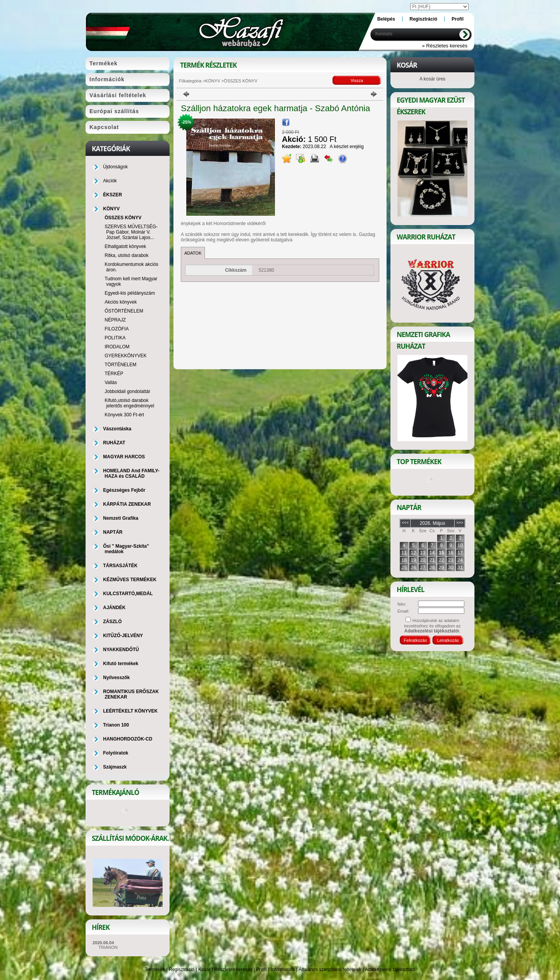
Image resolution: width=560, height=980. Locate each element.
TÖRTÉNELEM (121, 365)
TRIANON (108, 947)
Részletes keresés (233, 970)
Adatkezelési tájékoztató (390, 970)
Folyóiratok (116, 753)
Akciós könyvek (121, 302)
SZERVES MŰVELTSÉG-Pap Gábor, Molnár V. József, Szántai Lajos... (131, 232)
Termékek (155, 970)
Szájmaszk (115, 767)
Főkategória (190, 81)
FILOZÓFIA (117, 329)
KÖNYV (213, 81)
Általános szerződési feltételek (330, 970)
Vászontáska (117, 429)
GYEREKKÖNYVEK (126, 356)
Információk (283, 970)
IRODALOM (117, 347)
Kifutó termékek (121, 664)
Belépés (386, 19)
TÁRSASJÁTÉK (120, 566)
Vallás (111, 383)
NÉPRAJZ (115, 320)
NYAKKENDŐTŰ (121, 650)
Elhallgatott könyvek (125, 246)
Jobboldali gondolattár (127, 391)
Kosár (204, 970)
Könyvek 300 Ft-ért (124, 415)
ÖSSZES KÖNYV (123, 218)
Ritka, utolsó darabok (127, 255)
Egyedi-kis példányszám (130, 293)
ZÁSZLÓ (112, 622)
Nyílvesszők (116, 678)
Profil (262, 970)
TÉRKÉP (114, 374)
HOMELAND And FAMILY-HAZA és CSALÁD (131, 473)
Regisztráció (182, 970)
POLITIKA (115, 338)
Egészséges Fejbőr (124, 490)
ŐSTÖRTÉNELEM (124, 311)
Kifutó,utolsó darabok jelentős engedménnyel (129, 403)
